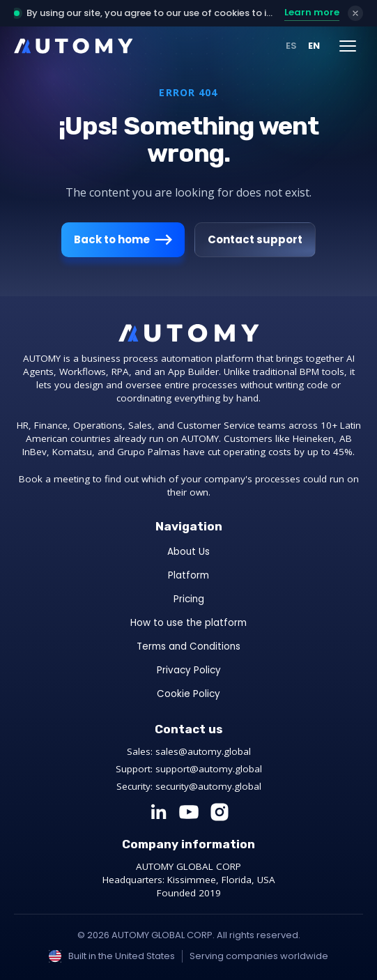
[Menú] (348, 46)
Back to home (123, 240)
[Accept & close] (355, 13)
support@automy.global (209, 769)
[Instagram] (220, 812)
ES (291, 46)
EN (314, 46)
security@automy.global (208, 786)
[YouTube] (189, 812)
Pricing (189, 599)
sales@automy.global (203, 751)
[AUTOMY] (74, 46)
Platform (188, 575)
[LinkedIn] (158, 812)
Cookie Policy (188, 694)
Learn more (312, 12)
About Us (188, 552)
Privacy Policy (189, 670)
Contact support (255, 239)
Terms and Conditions (188, 646)
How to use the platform (188, 623)
